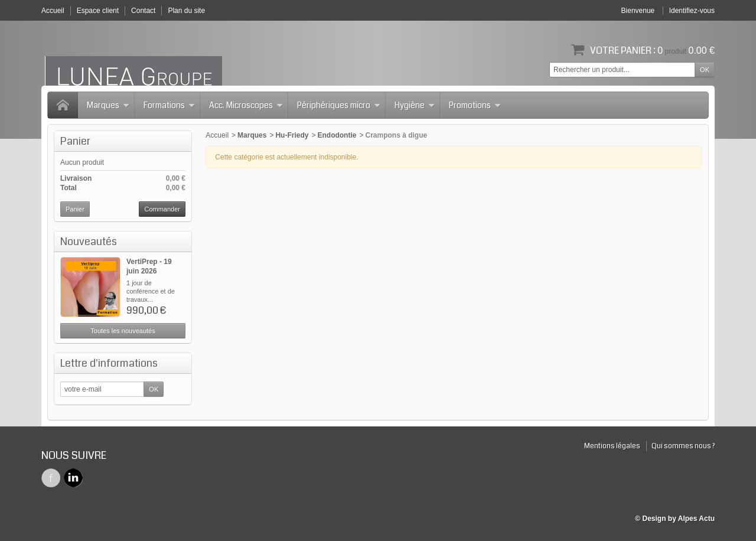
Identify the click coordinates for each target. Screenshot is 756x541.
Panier (75, 141)
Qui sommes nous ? (683, 446)
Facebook (51, 478)
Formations (169, 105)
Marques (108, 105)
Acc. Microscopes (246, 105)
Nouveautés (89, 242)
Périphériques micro (339, 105)
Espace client (98, 11)
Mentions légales (612, 446)
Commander (162, 209)
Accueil (217, 135)
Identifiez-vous (692, 11)
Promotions (475, 105)
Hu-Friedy (292, 135)
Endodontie (337, 135)
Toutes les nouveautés (123, 331)
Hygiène (415, 105)
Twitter (73, 478)
